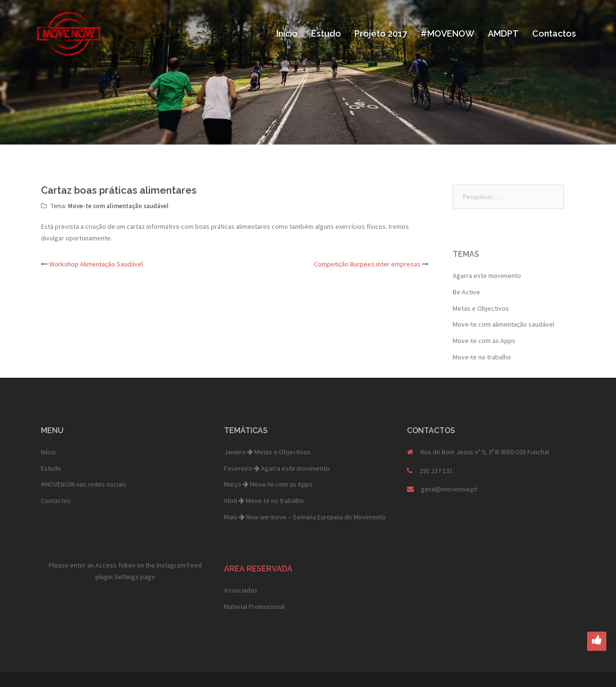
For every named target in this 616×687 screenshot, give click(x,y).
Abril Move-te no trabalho (264, 501)
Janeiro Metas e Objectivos (267, 452)
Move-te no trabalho (482, 357)
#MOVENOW (447, 33)
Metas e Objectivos (481, 308)
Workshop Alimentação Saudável (96, 264)
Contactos (554, 33)
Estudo (326, 33)
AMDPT (503, 33)
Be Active (466, 292)
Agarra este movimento (487, 276)
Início (287, 33)
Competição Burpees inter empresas (367, 264)
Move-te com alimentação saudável (118, 206)
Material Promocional (254, 607)
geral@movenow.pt (449, 489)
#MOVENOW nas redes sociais (84, 484)
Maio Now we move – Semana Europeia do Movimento (305, 517)
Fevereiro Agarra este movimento (277, 468)
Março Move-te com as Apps (268, 484)
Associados (241, 590)
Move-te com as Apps (484, 341)
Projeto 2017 (381, 33)
